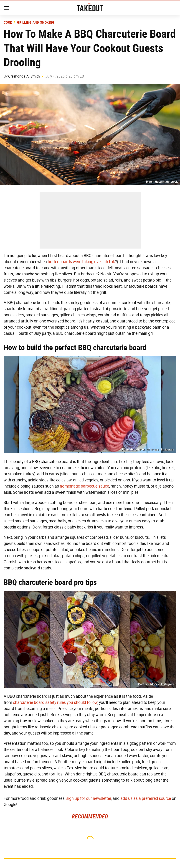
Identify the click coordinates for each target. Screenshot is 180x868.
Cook (8, 23)
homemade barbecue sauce (84, 486)
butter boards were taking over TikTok (81, 262)
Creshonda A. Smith (24, 76)
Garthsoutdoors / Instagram (156, 684)
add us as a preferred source (146, 798)
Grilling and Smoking (36, 23)
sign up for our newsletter (89, 798)
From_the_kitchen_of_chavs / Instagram (148, 450)
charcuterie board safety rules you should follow (55, 702)
